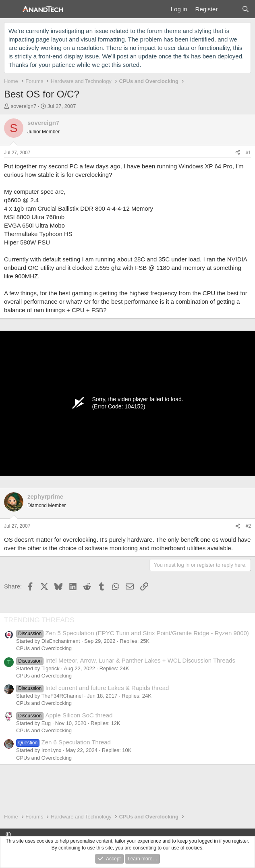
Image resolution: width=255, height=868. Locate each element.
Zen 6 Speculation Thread (63, 742)
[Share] (238, 153)
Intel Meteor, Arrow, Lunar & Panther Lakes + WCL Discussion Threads (126, 660)
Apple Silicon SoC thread (64, 715)
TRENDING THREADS (39, 620)
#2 (248, 526)
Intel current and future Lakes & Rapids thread (92, 688)
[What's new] (229, 9)
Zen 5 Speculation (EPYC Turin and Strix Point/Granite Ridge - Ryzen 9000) (133, 633)
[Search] (246, 9)
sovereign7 (24, 106)
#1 (248, 153)
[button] (8, 834)
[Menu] (11, 9)
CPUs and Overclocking (44, 648)
